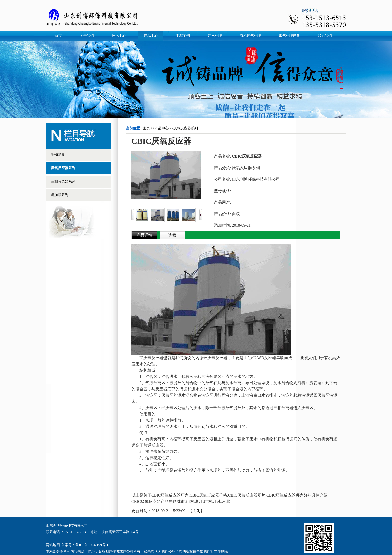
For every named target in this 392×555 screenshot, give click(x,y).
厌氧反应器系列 (186, 128)
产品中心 (162, 128)
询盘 (172, 235)
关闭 (196, 511)
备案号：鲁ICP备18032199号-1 (85, 545)
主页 (146, 128)
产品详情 (144, 235)
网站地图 (53, 545)
